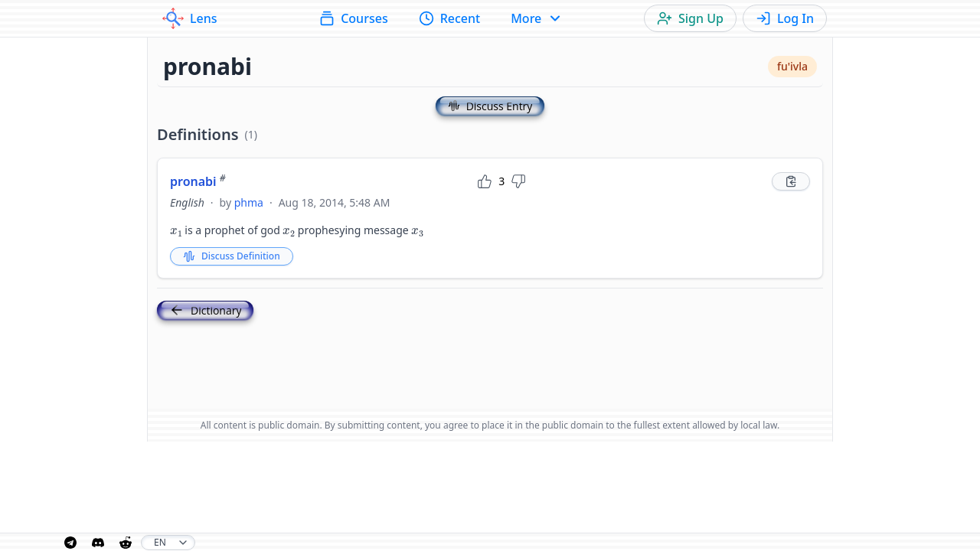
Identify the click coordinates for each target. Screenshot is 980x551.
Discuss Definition (232, 256)
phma (249, 202)
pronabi (198, 181)
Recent (450, 18)
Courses (353, 18)
